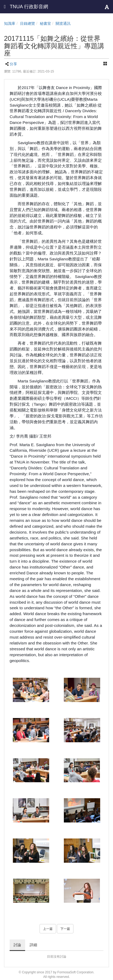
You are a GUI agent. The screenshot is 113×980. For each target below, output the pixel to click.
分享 (13, 64)
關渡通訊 (63, 23)
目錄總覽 (28, 23)
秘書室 (45, 23)
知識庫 (10, 23)
